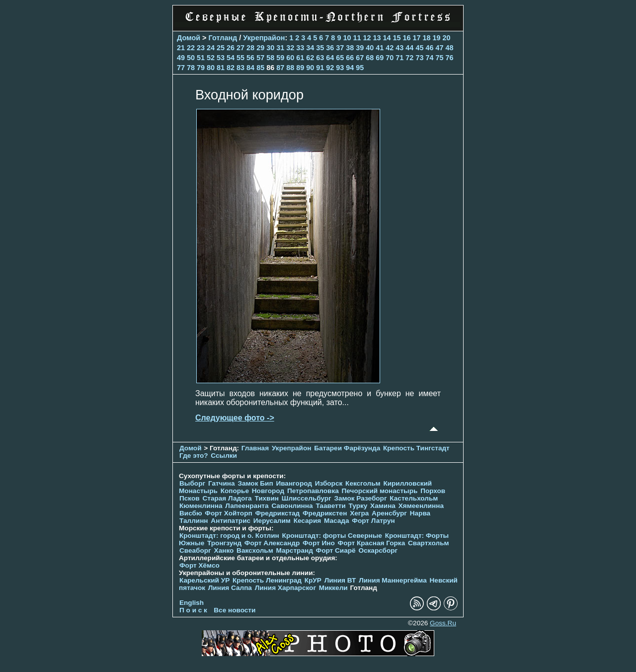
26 (231, 48)
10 (347, 38)
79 (201, 68)
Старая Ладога (227, 498)
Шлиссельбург (307, 498)
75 (439, 58)
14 (387, 38)
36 (330, 48)
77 (181, 68)
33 (300, 48)
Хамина (383, 506)
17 (417, 38)
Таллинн (194, 521)
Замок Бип (255, 483)
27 (240, 48)
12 (367, 38)
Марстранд (295, 550)
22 (191, 48)
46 (429, 48)
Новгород (268, 491)
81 (221, 68)
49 (181, 58)
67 (360, 58)
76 (449, 58)
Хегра (359, 513)
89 (300, 68)
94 (350, 68)
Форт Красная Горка (372, 543)
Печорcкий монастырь (380, 491)
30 (270, 48)
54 (231, 58)
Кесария (308, 521)
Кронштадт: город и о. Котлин (229, 536)
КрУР (313, 580)
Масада (337, 521)
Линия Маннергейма (393, 580)
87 (280, 68)
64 (330, 58)
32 (290, 48)
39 (360, 48)
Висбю (191, 513)
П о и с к (193, 610)
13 (377, 38)
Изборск (329, 483)
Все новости (235, 610)
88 (290, 68)
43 (399, 48)
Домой (189, 38)
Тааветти (330, 506)
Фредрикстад (277, 513)
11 (357, 38)
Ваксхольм (255, 550)
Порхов (433, 491)
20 (447, 38)
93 (340, 68)
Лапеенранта (247, 506)
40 (370, 48)
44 (409, 48)
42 (390, 48)
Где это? (194, 456)
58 (270, 58)
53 (221, 58)
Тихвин (267, 498)
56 (250, 58)
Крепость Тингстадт (416, 448)
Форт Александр (272, 543)
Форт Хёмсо (199, 565)
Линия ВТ (340, 580)
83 (240, 68)
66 (350, 58)
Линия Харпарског (285, 588)
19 (437, 38)
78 (191, 68)
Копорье (235, 491)
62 (310, 58)
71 (399, 58)
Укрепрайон (264, 38)
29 (260, 48)
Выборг (192, 483)
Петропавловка (313, 491)
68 (370, 58)
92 (330, 68)
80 (211, 68)
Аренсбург (389, 513)
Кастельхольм (414, 498)
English (192, 603)
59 (280, 58)
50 (191, 58)
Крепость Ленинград (267, 580)
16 (406, 38)
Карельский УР (204, 580)
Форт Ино (319, 543)
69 (380, 58)
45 (419, 48)
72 (409, 58)
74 (429, 58)
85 (260, 68)
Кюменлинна (201, 506)
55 (240, 58)
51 (201, 58)
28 (250, 48)
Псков (190, 498)
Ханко (224, 550)
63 (320, 58)
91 (320, 68)
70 (390, 58)
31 (280, 48)
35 (320, 48)
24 (211, 48)
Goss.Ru (443, 623)
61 (300, 58)
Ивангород (294, 483)
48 (449, 48)
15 (397, 38)
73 (419, 58)
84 (250, 68)
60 (290, 58)
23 (201, 48)
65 (340, 58)
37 (340, 48)
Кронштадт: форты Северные (332, 536)
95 (360, 68)
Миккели (333, 588)
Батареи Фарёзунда (347, 448)
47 (439, 48)
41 (380, 48)
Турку (358, 506)
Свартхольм (429, 543)
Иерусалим (272, 521)
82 (231, 68)
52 (211, 58)
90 (310, 68)
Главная (255, 448)
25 (221, 48)
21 (181, 48)
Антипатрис (231, 521)
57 (260, 58)
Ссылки (224, 456)
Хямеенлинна (421, 506)
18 (427, 38)
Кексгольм (363, 483)
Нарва (420, 513)
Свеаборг (195, 550)
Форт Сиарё (336, 550)
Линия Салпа (230, 588)
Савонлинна (292, 506)
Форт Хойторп (228, 513)
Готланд (223, 38)
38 (350, 48)
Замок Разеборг (360, 498)
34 (310, 48)
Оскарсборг (378, 550)
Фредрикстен (325, 513)
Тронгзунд (224, 543)
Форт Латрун (373, 521)
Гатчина (222, 483)
